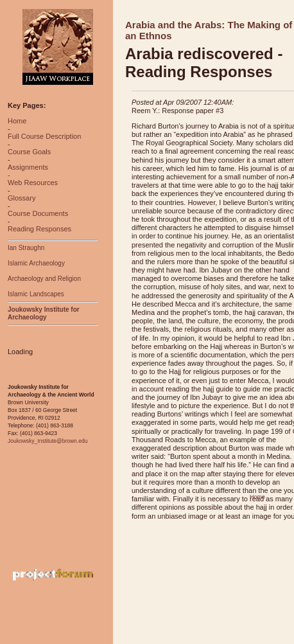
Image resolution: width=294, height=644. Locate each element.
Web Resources (33, 183)
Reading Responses (39, 229)
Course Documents (38, 213)
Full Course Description (44, 136)
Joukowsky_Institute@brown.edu (48, 441)
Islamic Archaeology (36, 263)
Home (17, 121)
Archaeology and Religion (44, 279)
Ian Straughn (26, 248)
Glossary (22, 198)
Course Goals (29, 152)
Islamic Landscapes (36, 294)
